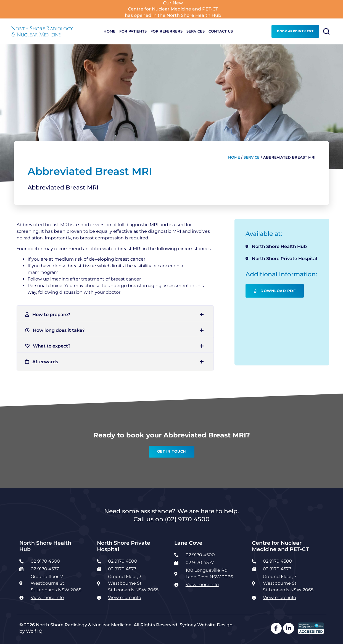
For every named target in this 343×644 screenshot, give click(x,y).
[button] (115, 315)
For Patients (133, 31)
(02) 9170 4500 (187, 519)
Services (196, 31)
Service (252, 157)
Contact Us (221, 31)
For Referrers (167, 31)
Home (110, 31)
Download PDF (275, 291)
